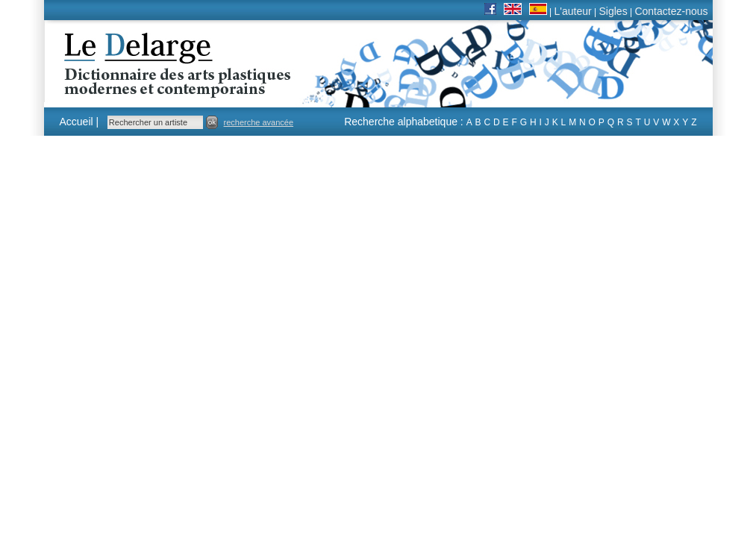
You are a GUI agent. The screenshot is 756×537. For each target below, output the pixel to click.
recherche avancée (259, 122)
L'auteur (573, 11)
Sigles (613, 11)
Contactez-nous (671, 11)
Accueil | (79, 122)
